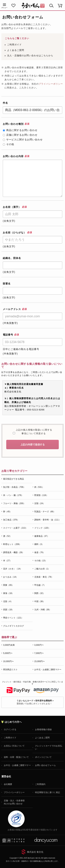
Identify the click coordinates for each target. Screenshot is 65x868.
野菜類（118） (41, 495)
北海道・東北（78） (44, 577)
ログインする (10, 730)
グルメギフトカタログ (14, 626)
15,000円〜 (40, 661)
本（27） (7, 561)
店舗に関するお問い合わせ (20, 135)
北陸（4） (8, 601)
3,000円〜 (39, 645)
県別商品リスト (10, 670)
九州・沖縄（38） (43, 610)
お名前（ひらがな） (17, 233)
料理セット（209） (12, 544)
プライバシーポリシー (51, 84)
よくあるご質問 (16, 50)
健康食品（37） (42, 536)
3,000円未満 (9, 645)
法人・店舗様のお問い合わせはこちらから (30, 56)
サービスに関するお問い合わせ (23, 140)
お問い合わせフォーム (45, 765)
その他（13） (41, 561)
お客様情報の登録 (43, 730)
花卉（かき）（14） (13, 569)
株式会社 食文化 (35, 852)
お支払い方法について (14, 746)
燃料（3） (39, 544)
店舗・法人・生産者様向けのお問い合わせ (14, 802)
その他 (8, 144)
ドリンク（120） (42, 528)
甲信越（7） (40, 585)
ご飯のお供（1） (42, 569)
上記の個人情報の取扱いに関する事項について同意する (34, 432)
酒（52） (7, 536)
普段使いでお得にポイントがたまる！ (35, 702)
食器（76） (40, 552)
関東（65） (8, 585)
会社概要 (8, 784)
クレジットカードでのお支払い (49, 747)
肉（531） (39, 487)
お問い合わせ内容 (16, 156)
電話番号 (11, 335)
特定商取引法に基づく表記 (47, 792)
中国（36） (40, 601)
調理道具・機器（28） (14, 552)
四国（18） (8, 610)
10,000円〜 (8, 661)
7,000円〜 (39, 653)
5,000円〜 (8, 653)
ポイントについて (43, 757)
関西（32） (40, 593)
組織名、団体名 (12, 258)
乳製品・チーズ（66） (45, 512)
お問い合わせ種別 (16, 124)
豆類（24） (40, 503)
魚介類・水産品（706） (14, 487)
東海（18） (8, 593)
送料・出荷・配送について (16, 757)
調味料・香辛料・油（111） (47, 520)
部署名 (7, 284)
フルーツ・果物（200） (14, 503)
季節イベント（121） (13, 618)
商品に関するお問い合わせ (20, 130)
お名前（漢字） (15, 207)
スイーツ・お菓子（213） (15, 528)
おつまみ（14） (10, 577)
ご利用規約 (40, 784)
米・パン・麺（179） (13, 495)
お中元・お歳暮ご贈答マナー (48, 670)
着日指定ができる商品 (14, 479)
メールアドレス (15, 309)
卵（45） (7, 512)
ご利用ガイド (14, 45)
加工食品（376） (11, 520)
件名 (5, 103)
